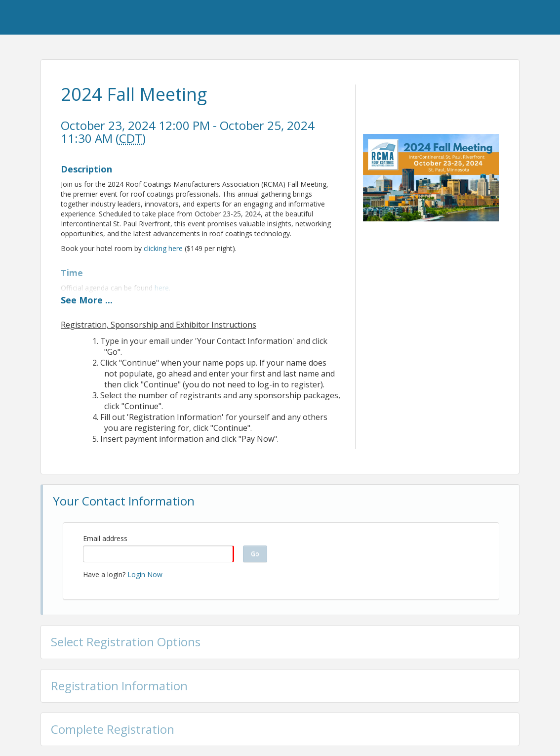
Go (255, 554)
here (162, 288)
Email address (105, 538)
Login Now (145, 574)
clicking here (163, 248)
